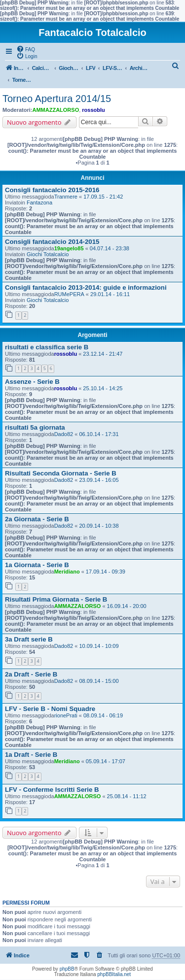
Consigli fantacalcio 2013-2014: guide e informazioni (86, 287)
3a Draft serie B (29, 639)
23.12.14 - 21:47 (103, 354)
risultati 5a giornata (35, 427)
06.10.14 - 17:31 (99, 434)
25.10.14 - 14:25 (103, 388)
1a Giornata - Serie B (37, 565)
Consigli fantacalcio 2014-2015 (52, 242)
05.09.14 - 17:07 (106, 761)
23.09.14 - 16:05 (99, 480)
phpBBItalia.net (114, 974)
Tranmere (66, 197)
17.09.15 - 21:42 (103, 197)
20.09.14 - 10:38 (99, 526)
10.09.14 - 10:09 (99, 646)
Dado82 (64, 434)
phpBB (67, 969)
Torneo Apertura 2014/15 (57, 99)
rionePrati (66, 715)
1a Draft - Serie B (31, 755)
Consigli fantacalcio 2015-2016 (52, 190)
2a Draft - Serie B (31, 674)
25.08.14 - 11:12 (127, 796)
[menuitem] (26, 49)
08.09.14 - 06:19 (103, 715)
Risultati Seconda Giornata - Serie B (61, 473)
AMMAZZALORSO (56, 110)
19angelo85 (69, 248)
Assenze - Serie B (32, 382)
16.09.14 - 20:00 (127, 606)
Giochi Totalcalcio (48, 254)
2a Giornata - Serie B (37, 519)
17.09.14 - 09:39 (106, 572)
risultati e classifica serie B (47, 347)
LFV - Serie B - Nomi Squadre (50, 709)
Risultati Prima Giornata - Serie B (56, 599)
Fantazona (39, 203)
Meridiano (67, 572)
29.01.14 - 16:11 (110, 294)
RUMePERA (69, 294)
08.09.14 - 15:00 (99, 681)
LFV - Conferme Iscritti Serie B (52, 790)
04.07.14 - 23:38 (110, 248)
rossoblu (93, 110)
